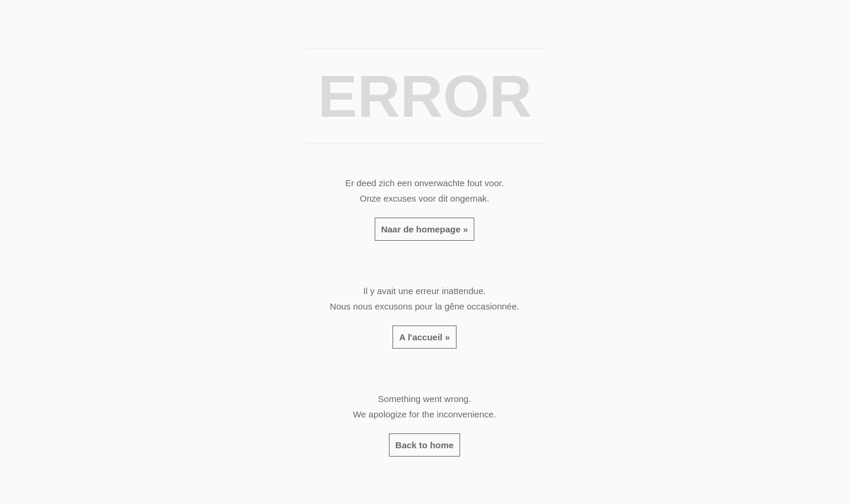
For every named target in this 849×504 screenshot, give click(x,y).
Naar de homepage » (425, 229)
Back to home (425, 445)
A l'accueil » (425, 337)
